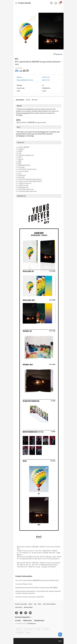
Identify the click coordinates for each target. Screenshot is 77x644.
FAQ (35, 604)
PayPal (38, 629)
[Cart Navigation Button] (60, 3)
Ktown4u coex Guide (21, 604)
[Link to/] (56, 3)
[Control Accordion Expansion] (38, 617)
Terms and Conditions (49, 604)
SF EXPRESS (20, 633)
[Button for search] (51, 3)
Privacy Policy (28, 607)
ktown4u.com (32, 623)
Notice (30, 604)
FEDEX (28, 633)
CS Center (18, 620)
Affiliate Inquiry (28, 620)
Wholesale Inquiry (39, 620)
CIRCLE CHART (29, 629)
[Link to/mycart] (60, 3)
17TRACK (46, 629)
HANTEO (19, 629)
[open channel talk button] (60, 634)
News (40, 604)
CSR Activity (19, 607)
